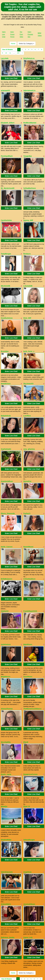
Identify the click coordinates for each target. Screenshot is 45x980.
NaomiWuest (28, 525)
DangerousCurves (30, 742)
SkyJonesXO (28, 369)
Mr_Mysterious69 (8, 182)
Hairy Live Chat (4, 34)
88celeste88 (6, 276)
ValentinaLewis (7, 836)
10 (6, 53)
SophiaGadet (6, 432)
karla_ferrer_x (29, 338)
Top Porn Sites (21, 34)
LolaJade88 (28, 276)
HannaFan (27, 462)
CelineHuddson (29, 556)
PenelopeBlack (7, 152)
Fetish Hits (22, 975)
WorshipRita (6, 712)
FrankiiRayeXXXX (30, 586)
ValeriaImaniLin (29, 89)
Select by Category (26, 44)
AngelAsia (27, 836)
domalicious (6, 369)
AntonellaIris (6, 866)
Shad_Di (27, 773)
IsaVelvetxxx (6, 618)
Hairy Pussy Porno (12, 34)
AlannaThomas (7, 680)
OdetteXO (5, 586)
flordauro (27, 245)
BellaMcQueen (7, 556)
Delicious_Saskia (8, 898)
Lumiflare (27, 400)
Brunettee (5, 338)
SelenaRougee (29, 805)
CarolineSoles (6, 213)
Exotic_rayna (6, 742)
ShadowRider (6, 805)
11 (10, 53)
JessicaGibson (29, 866)
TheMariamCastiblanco (32, 680)
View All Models (8, 50)
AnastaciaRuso (7, 462)
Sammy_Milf (28, 213)
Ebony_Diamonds (8, 493)
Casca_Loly (28, 898)
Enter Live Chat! (11, 77)
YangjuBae (28, 152)
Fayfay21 (27, 493)
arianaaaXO (5, 89)
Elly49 (26, 712)
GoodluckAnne (7, 306)
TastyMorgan (6, 245)
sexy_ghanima (29, 432)
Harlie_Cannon (7, 525)
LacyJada (5, 58)
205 (18, 53)
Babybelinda (6, 400)
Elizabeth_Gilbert (8, 120)
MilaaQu (4, 773)
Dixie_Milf (27, 306)
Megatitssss (6, 649)
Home (13, 44)
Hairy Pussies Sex (30, 34)
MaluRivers (28, 618)
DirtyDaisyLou (29, 58)
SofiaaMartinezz (30, 182)
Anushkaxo (28, 649)
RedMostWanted (30, 120)
